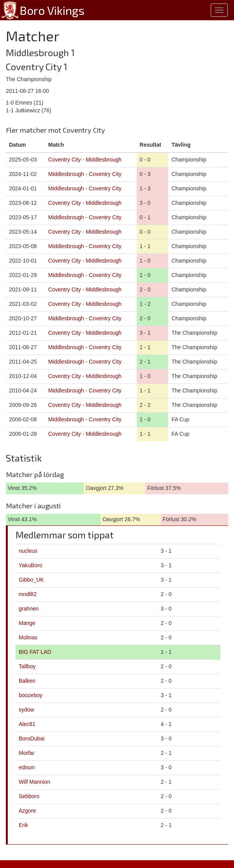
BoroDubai (32, 738)
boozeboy (31, 695)
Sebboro (29, 796)
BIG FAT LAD (35, 652)
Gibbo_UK (31, 580)
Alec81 (27, 724)
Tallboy (27, 666)
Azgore (27, 811)
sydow (26, 710)
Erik (23, 825)
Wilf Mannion (34, 782)
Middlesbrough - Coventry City (85, 174)
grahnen (29, 609)
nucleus (28, 551)
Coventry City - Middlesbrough (85, 160)
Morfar (26, 753)
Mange (27, 623)
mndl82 (28, 594)
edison (27, 767)
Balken (27, 681)
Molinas (28, 637)
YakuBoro (30, 565)
